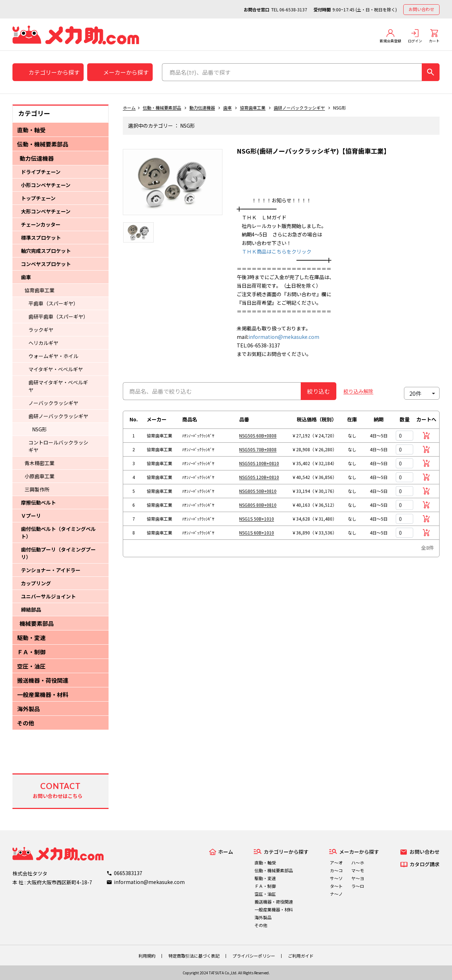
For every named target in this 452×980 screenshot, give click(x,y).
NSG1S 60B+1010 (257, 532)
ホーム (129, 108)
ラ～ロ (358, 886)
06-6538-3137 (293, 9)
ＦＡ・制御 (31, 652)
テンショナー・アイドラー (51, 570)
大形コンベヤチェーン (46, 211)
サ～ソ (336, 878)
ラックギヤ (41, 330)
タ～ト (336, 886)
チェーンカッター (41, 224)
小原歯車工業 (40, 476)
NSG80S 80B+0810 (258, 505)
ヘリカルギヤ (43, 343)
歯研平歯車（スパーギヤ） (58, 316)
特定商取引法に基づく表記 (194, 956)
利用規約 (147, 956)
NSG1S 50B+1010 (257, 519)
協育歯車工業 (40, 290)
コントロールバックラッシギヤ (58, 446)
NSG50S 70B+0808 (258, 449)
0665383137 (128, 873)
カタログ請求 (425, 864)
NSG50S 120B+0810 (259, 477)
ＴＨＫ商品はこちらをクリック (274, 251)
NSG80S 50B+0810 (258, 491)
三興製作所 (37, 489)
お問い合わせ (421, 9)
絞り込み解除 (358, 391)
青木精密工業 (40, 463)
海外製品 (28, 709)
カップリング (36, 583)
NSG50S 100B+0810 (259, 463)
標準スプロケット (41, 238)
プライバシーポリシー (254, 956)
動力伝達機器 (37, 158)
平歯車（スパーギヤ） (53, 303)
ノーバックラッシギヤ (53, 403)
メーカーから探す (126, 72)
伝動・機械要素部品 (43, 144)
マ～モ (358, 870)
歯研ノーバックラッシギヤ (58, 416)
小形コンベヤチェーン (46, 185)
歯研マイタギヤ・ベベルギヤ (58, 386)
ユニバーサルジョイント (48, 596)
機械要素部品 (37, 623)
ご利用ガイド (301, 956)
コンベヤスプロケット (46, 264)
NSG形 (40, 429)
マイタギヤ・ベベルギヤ (56, 369)
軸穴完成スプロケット (46, 251)
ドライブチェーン (41, 172)
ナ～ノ (336, 894)
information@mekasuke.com (284, 337)
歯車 (26, 277)
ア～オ (336, 862)
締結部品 (31, 609)
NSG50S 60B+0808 (258, 435)
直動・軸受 (31, 130)
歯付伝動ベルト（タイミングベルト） (58, 532)
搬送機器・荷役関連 (43, 680)
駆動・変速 (31, 638)
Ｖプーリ (31, 516)
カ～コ (336, 870)
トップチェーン (38, 198)
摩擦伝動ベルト (38, 502)
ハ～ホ (358, 862)
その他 (26, 723)
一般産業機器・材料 (43, 694)
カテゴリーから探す (54, 72)
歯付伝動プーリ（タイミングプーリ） (58, 553)
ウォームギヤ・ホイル (53, 356)
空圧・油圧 (31, 666)
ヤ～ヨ (358, 878)
